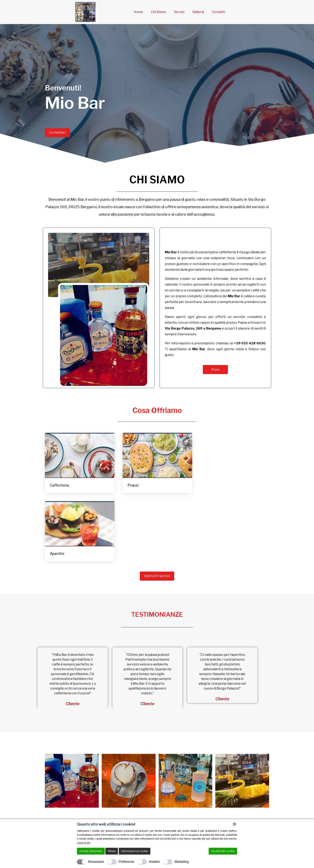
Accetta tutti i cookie (223, 851)
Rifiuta (112, 851)
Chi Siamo (159, 12)
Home (138, 12)
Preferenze (126, 862)
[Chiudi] (234, 824)
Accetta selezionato (91, 851)
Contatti (219, 12)
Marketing (181, 862)
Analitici (154, 862)
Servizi (179, 12)
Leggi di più (84, 843)
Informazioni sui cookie (135, 851)
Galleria (198, 12)
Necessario (96, 862)
